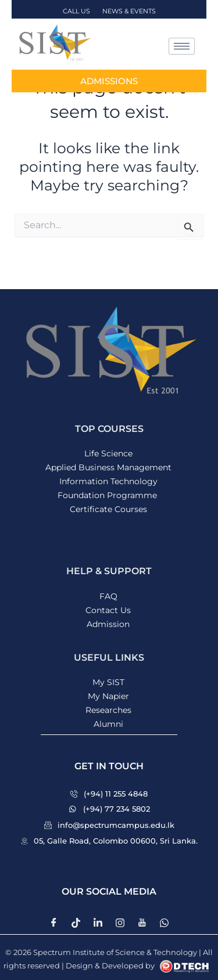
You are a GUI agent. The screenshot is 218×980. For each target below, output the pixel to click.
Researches (108, 710)
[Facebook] (54, 923)
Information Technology (108, 481)
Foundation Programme (108, 495)
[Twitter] (76, 923)
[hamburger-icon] (182, 46)
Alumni (108, 724)
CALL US (77, 11)
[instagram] (120, 923)
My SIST (108, 682)
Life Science (108, 453)
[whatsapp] (165, 923)
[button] (109, 766)
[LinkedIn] (98, 923)
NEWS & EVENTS (129, 11)
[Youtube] (142, 923)
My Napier (108, 696)
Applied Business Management (108, 467)
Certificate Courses (108, 509)
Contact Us (108, 610)
